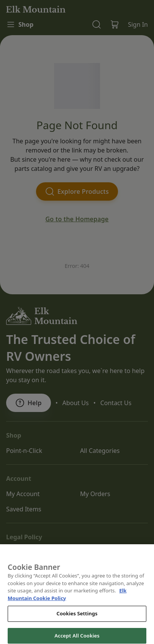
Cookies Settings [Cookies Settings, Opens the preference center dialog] (77, 620)
